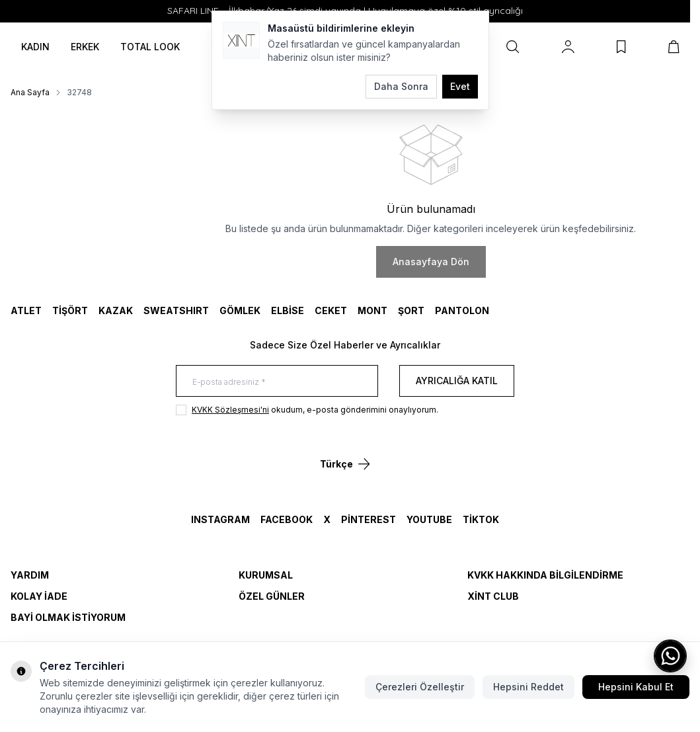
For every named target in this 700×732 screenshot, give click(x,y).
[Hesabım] (568, 47)
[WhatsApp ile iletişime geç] (670, 656)
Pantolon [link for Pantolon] (462, 310)
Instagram (220, 519)
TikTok (481, 519)
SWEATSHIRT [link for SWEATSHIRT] (176, 310)
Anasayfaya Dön (431, 262)
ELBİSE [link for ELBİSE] (288, 310)
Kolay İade (39, 596)
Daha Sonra (401, 86)
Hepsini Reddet (528, 687)
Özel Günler (272, 596)
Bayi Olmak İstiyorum (68, 617)
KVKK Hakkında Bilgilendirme (545, 575)
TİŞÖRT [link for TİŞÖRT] (70, 310)
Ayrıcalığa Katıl (457, 381)
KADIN (35, 47)
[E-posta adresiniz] (277, 381)
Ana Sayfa (30, 92)
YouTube (429, 519)
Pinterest (369, 519)
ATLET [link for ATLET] (26, 310)
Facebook (287, 519)
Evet (460, 86)
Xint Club (493, 596)
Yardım (30, 575)
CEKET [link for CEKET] (331, 310)
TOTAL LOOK (150, 47)
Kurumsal (266, 575)
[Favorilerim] (621, 47)
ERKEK (85, 47)
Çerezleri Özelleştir (420, 687)
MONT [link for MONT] (372, 310)
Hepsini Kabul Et (636, 687)
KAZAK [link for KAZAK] (116, 310)
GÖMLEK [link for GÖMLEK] (240, 310)
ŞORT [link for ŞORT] (411, 310)
